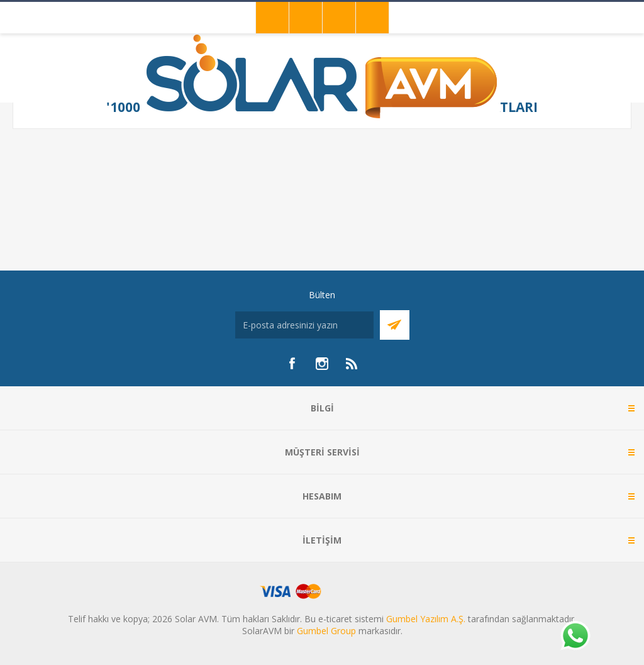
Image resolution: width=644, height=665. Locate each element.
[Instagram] (322, 364)
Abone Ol (395, 325)
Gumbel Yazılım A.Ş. (426, 619)
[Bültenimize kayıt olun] (304, 325)
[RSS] (352, 364)
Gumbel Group (326, 631)
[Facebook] (292, 364)
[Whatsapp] (575, 637)
